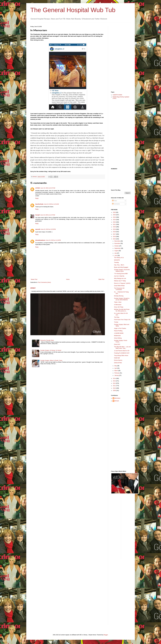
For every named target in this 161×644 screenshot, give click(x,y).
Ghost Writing (118, 338)
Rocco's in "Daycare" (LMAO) (122, 283)
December (117, 241)
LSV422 (38, 188)
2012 (114, 383)
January (117, 375)
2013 (114, 381)
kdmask (117, 401)
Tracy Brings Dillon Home (121, 356)
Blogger (106, 635)
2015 (114, 239)
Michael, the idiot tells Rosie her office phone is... (122, 310)
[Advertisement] (119, 57)
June (116, 256)
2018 (114, 232)
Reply (37, 198)
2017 (114, 234)
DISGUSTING (118, 363)
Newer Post (34, 279)
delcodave (118, 398)
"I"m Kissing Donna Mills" (121, 274)
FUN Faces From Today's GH (122, 320)
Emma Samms (118, 360)
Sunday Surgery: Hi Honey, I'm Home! (51, 350)
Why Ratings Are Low (120, 278)
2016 (114, 237)
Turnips (116, 322)
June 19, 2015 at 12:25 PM (48, 229)
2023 (114, 220)
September (118, 248)
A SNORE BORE (119, 333)
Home (68, 279)
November (117, 243)
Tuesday (116, 262)
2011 (114, 386)
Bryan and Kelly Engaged (121, 267)
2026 (114, 212)
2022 (114, 222)
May (116, 366)
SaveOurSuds (39, 204)
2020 (114, 227)
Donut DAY (117, 344)
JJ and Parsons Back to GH (122, 351)
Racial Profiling (118, 331)
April (116, 368)
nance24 (38, 229)
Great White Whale (119, 286)
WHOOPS (117, 260)
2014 (114, 378)
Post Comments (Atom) (44, 282)
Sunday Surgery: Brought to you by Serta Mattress (122, 299)
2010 (114, 388)
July (116, 253)
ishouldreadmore (40, 240)
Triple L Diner (118, 302)
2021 (114, 224)
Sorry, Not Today (119, 307)
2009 (114, 391)
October (117, 246)
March (116, 371)
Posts (115, 201)
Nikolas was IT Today (120, 281)
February (117, 373)
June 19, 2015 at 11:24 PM (53, 240)
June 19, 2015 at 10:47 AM (48, 188)
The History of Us (119, 258)
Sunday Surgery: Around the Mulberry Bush (122, 270)
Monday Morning (119, 296)
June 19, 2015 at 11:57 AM (48, 215)
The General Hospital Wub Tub (73, 10)
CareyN (38, 215)
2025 (114, 215)
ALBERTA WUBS (117, 95)
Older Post (101, 279)
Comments (116, 204)
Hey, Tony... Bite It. (119, 265)
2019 (114, 229)
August (116, 251)
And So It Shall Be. (119, 276)
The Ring (117, 317)
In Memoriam (118, 305)
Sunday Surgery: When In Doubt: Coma (51, 360)
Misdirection (117, 336)
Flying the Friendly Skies (47, 340)
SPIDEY (33, 288)
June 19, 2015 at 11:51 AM (51, 204)
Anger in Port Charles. (120, 328)
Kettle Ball (117, 358)
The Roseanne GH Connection (119, 289)
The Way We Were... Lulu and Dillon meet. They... (122, 347)
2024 (114, 217)
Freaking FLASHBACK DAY (122, 353)
